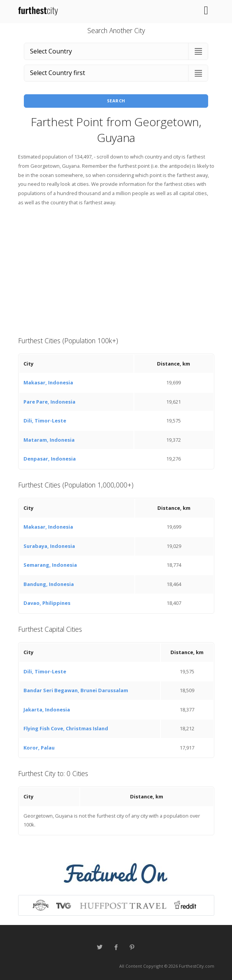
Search (116, 101)
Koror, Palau (39, 748)
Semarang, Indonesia (50, 565)
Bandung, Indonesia (49, 584)
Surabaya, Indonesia (49, 546)
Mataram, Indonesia (49, 440)
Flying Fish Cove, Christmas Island (66, 728)
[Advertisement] (116, 270)
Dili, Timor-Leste (45, 421)
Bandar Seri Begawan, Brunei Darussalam (76, 690)
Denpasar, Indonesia (50, 459)
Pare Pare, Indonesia (49, 402)
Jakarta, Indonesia (47, 710)
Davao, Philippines (47, 603)
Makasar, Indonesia (48, 382)
